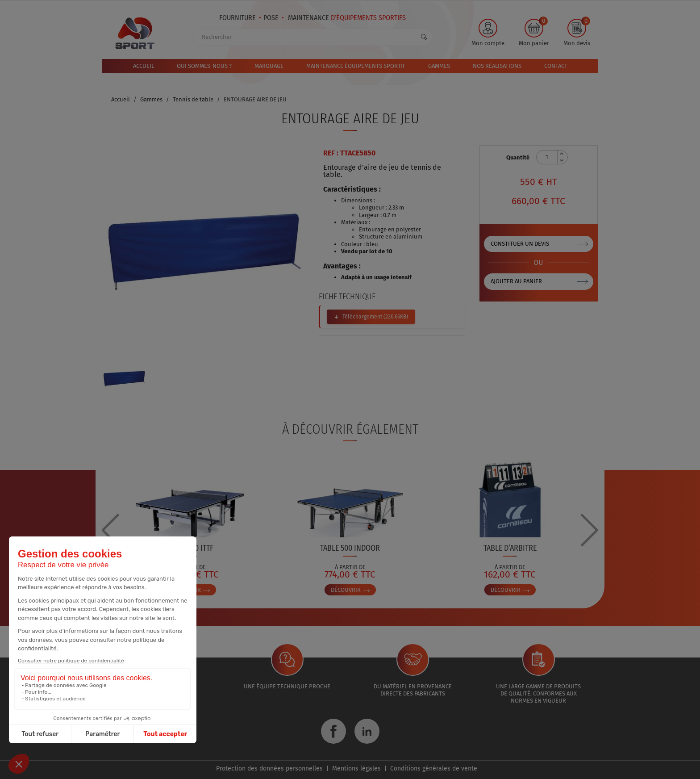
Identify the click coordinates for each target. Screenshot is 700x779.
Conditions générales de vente (434, 769)
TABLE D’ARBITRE (510, 548)
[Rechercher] (312, 37)
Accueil (144, 66)
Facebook (333, 731)
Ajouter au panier (516, 281)
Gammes (439, 66)
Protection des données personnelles (269, 769)
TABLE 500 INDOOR (350, 548)
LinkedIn (367, 731)
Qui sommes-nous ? (204, 66)
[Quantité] (547, 157)
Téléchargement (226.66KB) (375, 317)
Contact (556, 66)
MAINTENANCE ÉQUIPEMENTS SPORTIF (356, 66)
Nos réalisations (497, 66)
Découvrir (350, 590)
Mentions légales (356, 769)
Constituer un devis (520, 244)
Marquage (269, 66)
